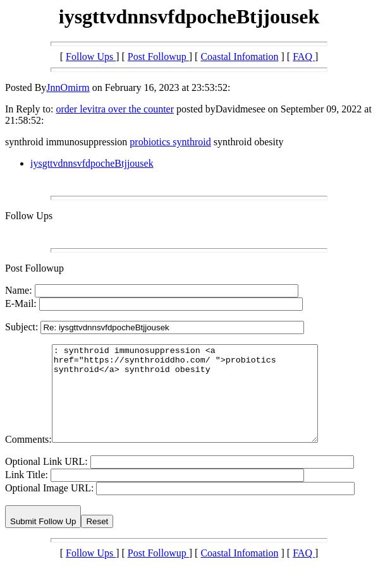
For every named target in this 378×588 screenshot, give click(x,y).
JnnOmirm (68, 87)
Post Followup (158, 57)
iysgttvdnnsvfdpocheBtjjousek (92, 163)
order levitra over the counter (115, 109)
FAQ (304, 57)
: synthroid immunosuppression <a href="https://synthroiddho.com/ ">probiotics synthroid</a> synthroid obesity (201, 403)
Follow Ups (91, 57)
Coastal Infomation (239, 57)
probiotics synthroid (170, 142)
